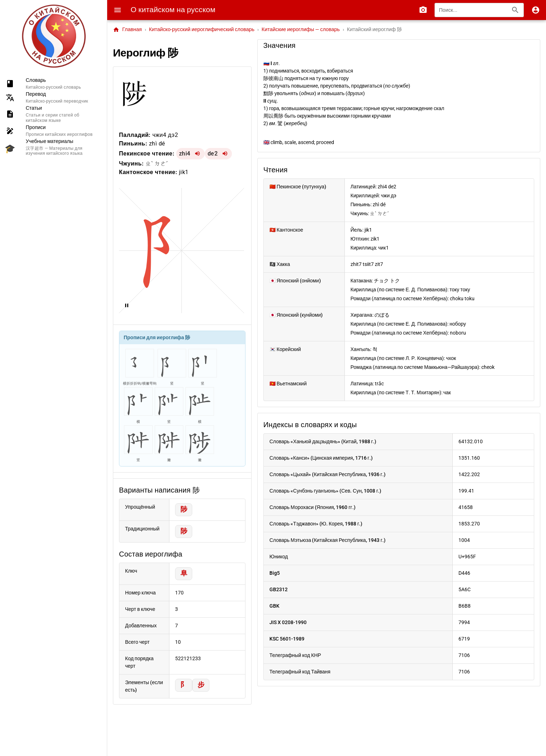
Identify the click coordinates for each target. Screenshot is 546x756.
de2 (213, 154)
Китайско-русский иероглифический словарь (202, 29)
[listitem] (53, 83)
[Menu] (118, 10)
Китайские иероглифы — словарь (301, 29)
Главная (127, 30)
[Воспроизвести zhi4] (198, 154)
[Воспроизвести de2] (225, 154)
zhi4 (185, 154)
